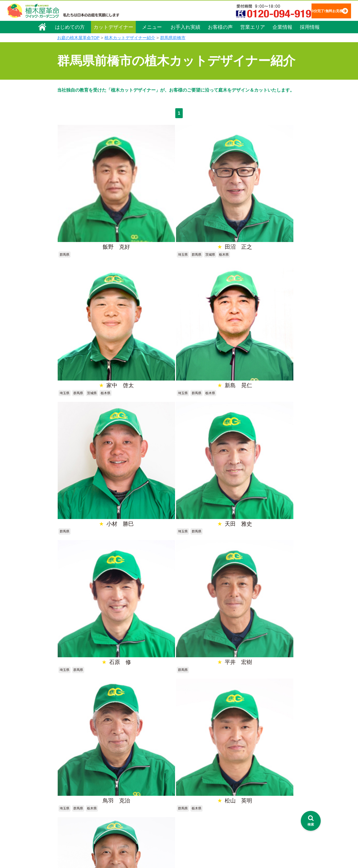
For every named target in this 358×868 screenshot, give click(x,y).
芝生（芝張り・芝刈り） (141, 805)
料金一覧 (129, 777)
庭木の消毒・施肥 (136, 819)
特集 (177, 840)
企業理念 (67, 776)
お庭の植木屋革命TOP (78, 38)
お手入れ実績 (185, 27)
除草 (125, 798)
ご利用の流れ (186, 784)
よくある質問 (186, 791)
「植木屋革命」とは (191, 777)
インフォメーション (192, 850)
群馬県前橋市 (173, 38)
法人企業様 (69, 804)
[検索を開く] (311, 821)
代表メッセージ (73, 783)
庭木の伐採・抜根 (136, 791)
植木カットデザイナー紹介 (130, 38)
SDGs (178, 831)
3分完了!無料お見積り (317, 11)
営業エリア (253, 27)
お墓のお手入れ (134, 840)
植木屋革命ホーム (135, 758)
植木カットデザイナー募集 (260, 813)
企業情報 (282, 27)
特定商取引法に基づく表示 (259, 775)
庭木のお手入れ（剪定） (141, 784)
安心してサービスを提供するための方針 (269, 782)
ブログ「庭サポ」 (252, 804)
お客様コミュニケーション (81, 797)
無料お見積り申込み (163, 641)
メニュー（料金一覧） (140, 767)
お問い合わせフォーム (256, 795)
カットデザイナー (113, 27)
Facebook (245, 822)
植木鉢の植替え (134, 833)
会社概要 (67, 769)
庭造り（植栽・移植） (139, 826)
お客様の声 (220, 27)
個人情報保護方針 (252, 768)
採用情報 (310, 27)
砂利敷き (129, 812)
